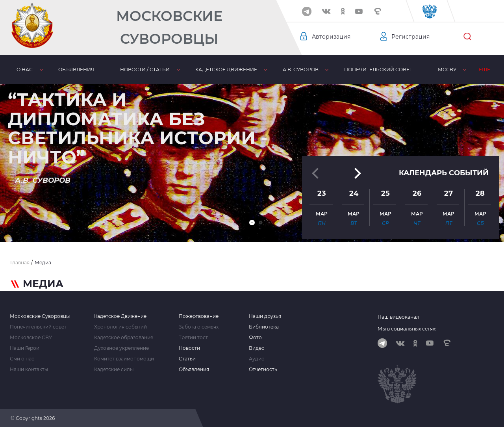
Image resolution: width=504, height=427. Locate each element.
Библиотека (264, 327)
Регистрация (410, 37)
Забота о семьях (199, 327)
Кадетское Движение (120, 316)
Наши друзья (265, 316)
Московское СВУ (31, 338)
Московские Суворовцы (169, 27)
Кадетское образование (124, 338)
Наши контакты (29, 369)
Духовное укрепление (121, 348)
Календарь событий (444, 173)
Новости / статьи (145, 70)
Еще (485, 70)
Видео (257, 348)
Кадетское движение (226, 70)
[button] (252, 223)
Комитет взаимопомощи (124, 359)
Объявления (76, 70)
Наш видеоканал (398, 317)
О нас (25, 70)
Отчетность (263, 369)
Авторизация (331, 37)
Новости (189, 348)
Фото (255, 338)
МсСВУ (447, 70)
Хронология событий (120, 327)
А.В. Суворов (301, 70)
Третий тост (193, 338)
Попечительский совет (378, 70)
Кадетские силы (114, 369)
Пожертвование (199, 316)
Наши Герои (25, 348)
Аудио (257, 359)
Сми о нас (22, 359)
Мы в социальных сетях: (407, 329)
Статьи (187, 359)
